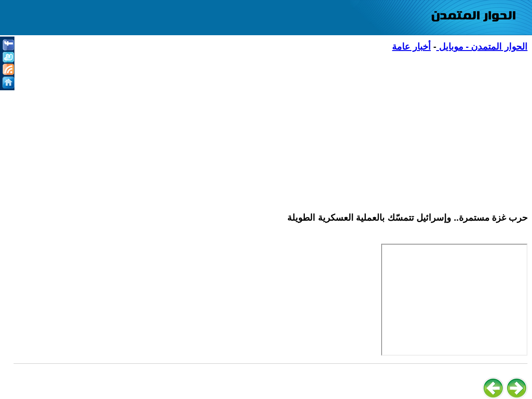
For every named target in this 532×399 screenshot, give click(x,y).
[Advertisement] (271, 127)
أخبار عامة (411, 46)
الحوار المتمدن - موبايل (482, 46)
